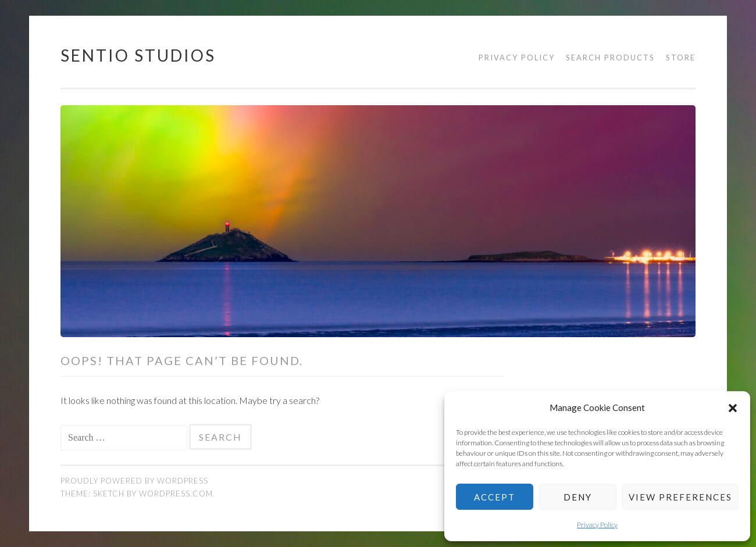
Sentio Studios (138, 55)
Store (681, 58)
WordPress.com (176, 494)
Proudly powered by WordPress (134, 481)
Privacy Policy (597, 525)
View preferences (680, 497)
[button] (733, 408)
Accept (495, 497)
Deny (578, 497)
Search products (610, 58)
